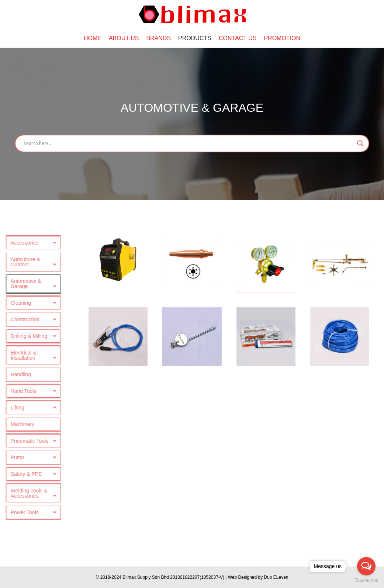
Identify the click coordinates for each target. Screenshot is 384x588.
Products (195, 38)
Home (93, 38)
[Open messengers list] (366, 566)
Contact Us (238, 38)
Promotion (282, 38)
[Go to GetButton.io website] (366, 580)
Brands (158, 38)
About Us (124, 38)
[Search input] (189, 143)
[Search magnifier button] (360, 143)
